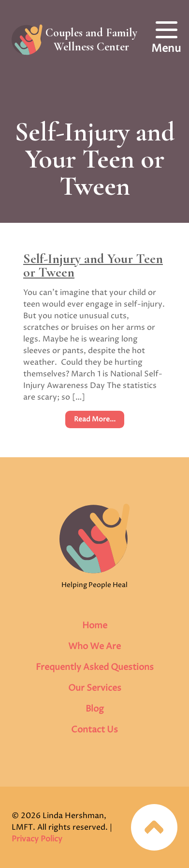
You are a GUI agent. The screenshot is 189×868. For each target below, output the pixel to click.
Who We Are (94, 646)
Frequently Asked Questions (95, 667)
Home (95, 626)
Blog (95, 709)
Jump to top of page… (154, 827)
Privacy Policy (37, 839)
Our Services (95, 688)
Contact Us (94, 730)
